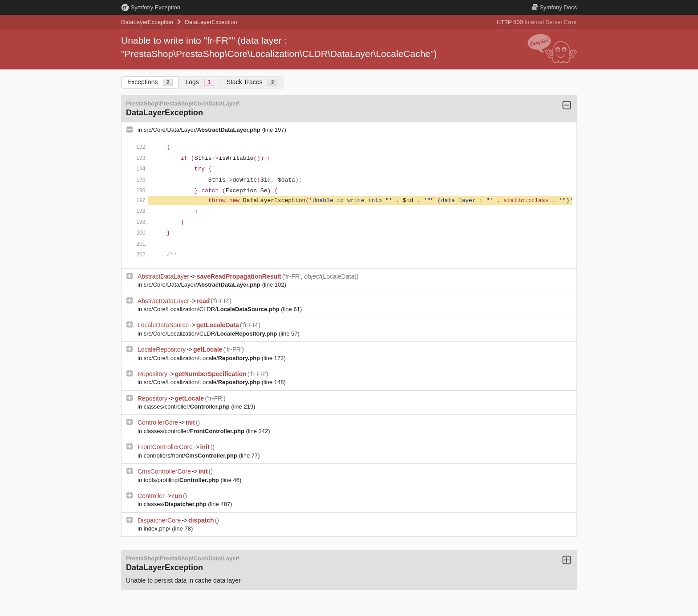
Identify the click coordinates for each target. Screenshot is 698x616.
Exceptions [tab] (150, 82)
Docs (554, 7)
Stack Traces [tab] (252, 82)
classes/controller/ (188, 407)
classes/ (176, 504)
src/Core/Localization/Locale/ (203, 358)
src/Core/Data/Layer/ (203, 130)
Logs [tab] (199, 82)
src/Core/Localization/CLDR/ (213, 309)
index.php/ (158, 529)
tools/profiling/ (182, 480)
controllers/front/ (191, 456)
